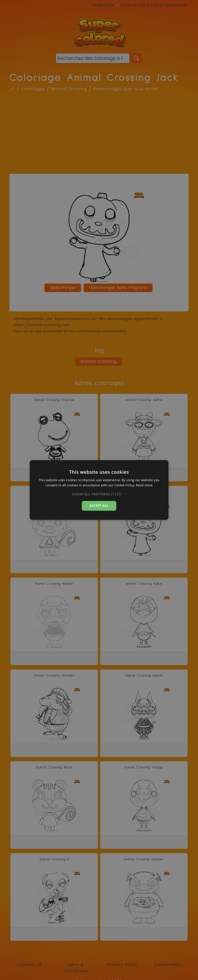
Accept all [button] (99, 506)
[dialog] (99, 490)
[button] (99, 494)
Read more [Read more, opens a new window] (144, 485)
